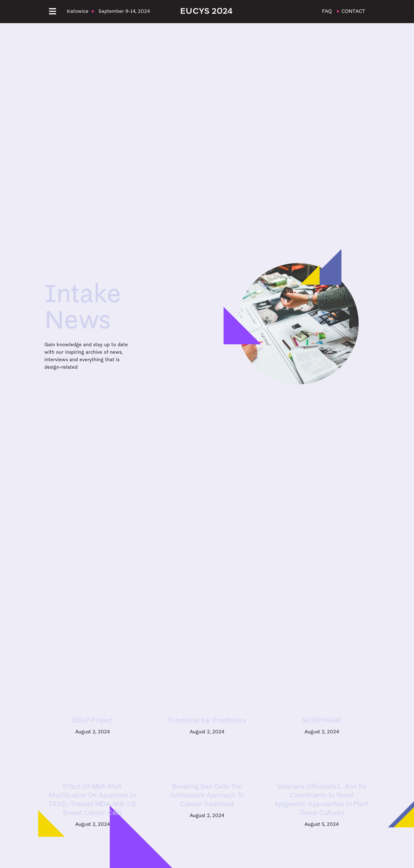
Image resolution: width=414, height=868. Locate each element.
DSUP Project (93, 721)
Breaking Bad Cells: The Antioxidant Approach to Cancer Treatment (207, 796)
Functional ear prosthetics (207, 721)
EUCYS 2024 (206, 12)
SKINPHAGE (322, 721)
